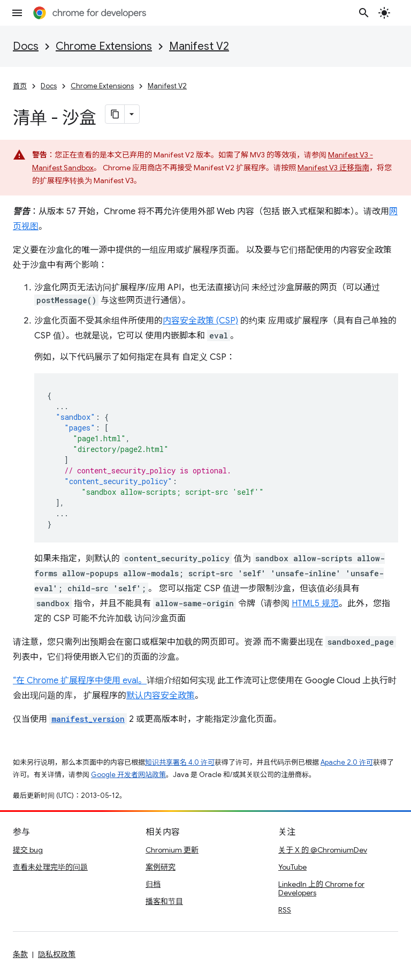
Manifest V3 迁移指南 (333, 168)
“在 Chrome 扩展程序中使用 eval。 (80, 681)
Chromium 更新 (172, 850)
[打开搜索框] (364, 13)
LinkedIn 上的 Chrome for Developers (321, 888)
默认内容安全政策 (161, 696)
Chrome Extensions (104, 46)
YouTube (292, 867)
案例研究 (161, 867)
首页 (20, 86)
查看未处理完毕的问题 (50, 867)
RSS (285, 910)
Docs (26, 46)
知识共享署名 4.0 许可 (180, 762)
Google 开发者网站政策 (128, 775)
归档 (153, 884)
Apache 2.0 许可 (347, 762)
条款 (20, 954)
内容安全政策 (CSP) (200, 321)
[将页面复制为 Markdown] (115, 114)
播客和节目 (164, 901)
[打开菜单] (17, 13)
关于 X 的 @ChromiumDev (323, 850)
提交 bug (28, 850)
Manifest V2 (199, 46)
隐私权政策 (57, 954)
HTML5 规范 (315, 604)
